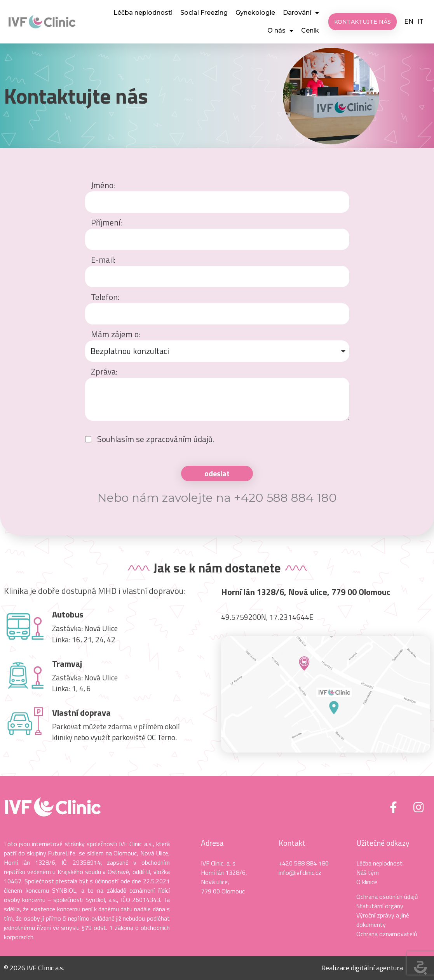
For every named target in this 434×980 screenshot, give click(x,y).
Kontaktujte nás (76, 96)
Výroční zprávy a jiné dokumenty (383, 920)
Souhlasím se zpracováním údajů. (156, 439)
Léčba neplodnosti (143, 13)
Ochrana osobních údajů (387, 897)
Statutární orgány (380, 906)
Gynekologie (255, 13)
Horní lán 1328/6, (224, 872)
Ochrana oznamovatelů (387, 934)
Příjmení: (106, 223)
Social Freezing (204, 13)
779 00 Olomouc (223, 891)
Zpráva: (104, 372)
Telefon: (105, 297)
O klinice (367, 882)
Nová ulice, (215, 882)
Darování (301, 13)
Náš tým (368, 872)
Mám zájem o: (116, 334)
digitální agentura (377, 968)
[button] (363, 22)
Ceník (310, 30)
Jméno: (103, 185)
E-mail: (103, 260)
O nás (280, 31)
